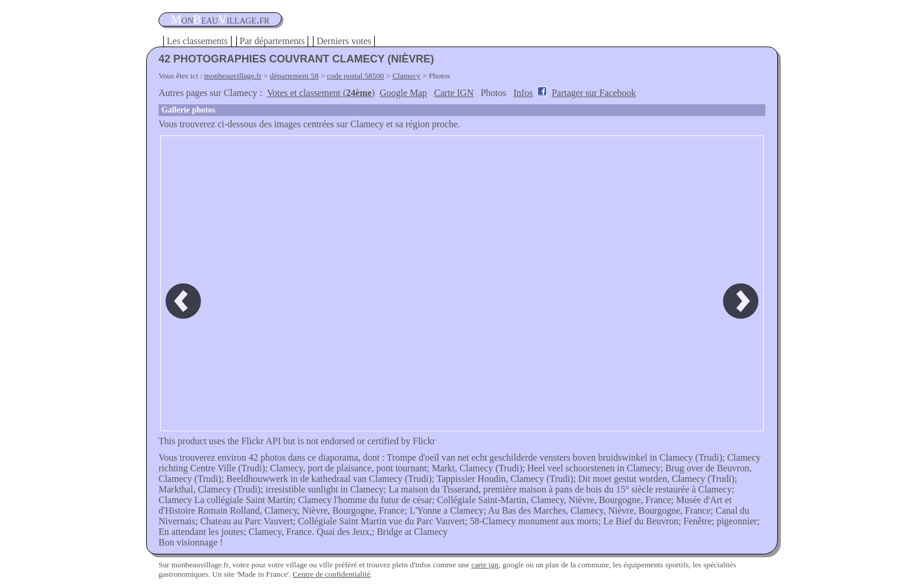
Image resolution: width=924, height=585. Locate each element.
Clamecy (406, 76)
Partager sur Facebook (594, 93)
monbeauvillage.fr (233, 76)
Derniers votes (344, 41)
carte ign (485, 565)
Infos (523, 93)
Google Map (403, 93)
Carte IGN (454, 93)
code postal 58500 (356, 76)
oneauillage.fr (220, 19)
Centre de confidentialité (332, 574)
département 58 (294, 76)
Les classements (197, 41)
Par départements (273, 41)
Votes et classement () (321, 93)
